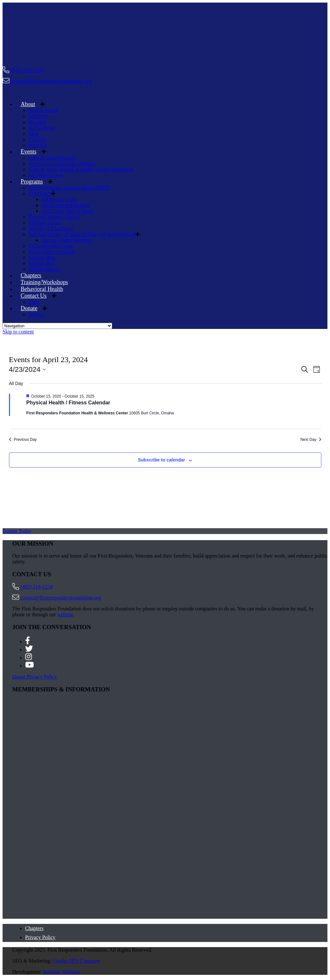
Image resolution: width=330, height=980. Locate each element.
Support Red (41, 263)
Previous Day (23, 440)
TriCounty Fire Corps (51, 246)
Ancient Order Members (66, 240)
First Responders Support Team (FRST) (69, 188)
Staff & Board (43, 110)
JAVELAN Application (65, 205)
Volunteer (38, 116)
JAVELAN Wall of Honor (68, 211)
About (28, 104)
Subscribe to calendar (161, 460)
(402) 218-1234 (27, 70)
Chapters (38, 139)
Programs (32, 182)
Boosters (37, 122)
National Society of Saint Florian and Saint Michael (82, 234)
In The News (42, 128)
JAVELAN (40, 194)
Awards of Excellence (51, 228)
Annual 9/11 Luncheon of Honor (62, 164)
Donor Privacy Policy (35, 677)
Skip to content (18, 332)
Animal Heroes (44, 269)
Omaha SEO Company (77, 961)
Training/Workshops (44, 282)
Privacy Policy (40, 937)
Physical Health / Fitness (54, 217)
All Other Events (46, 175)
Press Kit (38, 145)
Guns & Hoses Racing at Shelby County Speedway (81, 169)
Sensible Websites (61, 972)
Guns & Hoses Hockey (52, 158)
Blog (33, 134)
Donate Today (17, 531)
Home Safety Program (51, 252)
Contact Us (34, 296)
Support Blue (42, 257)
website (65, 614)
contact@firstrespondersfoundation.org (51, 81)
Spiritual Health (45, 223)
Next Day (311, 440)
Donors (36, 315)
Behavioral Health (42, 289)
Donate (29, 308)
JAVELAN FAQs (59, 199)
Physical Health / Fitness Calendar (68, 403)
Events (29, 152)
